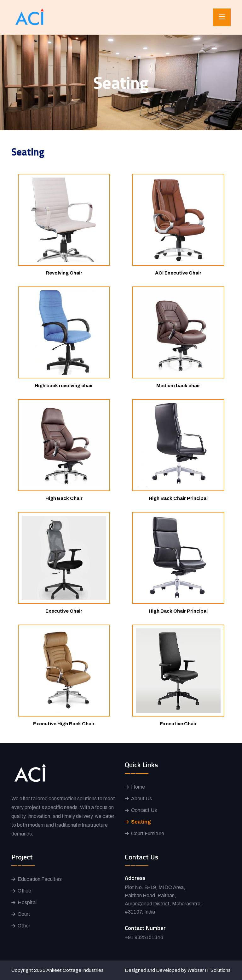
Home (138, 787)
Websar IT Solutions (209, 970)
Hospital (27, 902)
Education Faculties (40, 879)
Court (24, 914)
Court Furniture (148, 833)
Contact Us (144, 810)
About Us (141, 799)
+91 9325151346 (144, 937)
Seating (141, 822)
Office (24, 891)
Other (24, 926)
